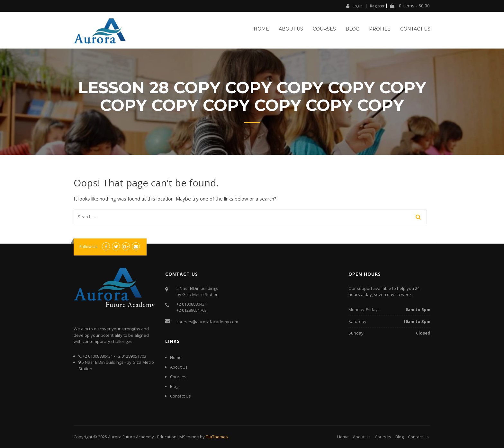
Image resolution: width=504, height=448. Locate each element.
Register (377, 6)
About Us (291, 29)
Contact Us (415, 29)
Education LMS (171, 437)
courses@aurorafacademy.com (207, 322)
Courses (324, 29)
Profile (380, 29)
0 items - (410, 6)
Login (354, 6)
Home (261, 29)
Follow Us (89, 246)
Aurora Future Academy (131, 437)
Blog (352, 29)
